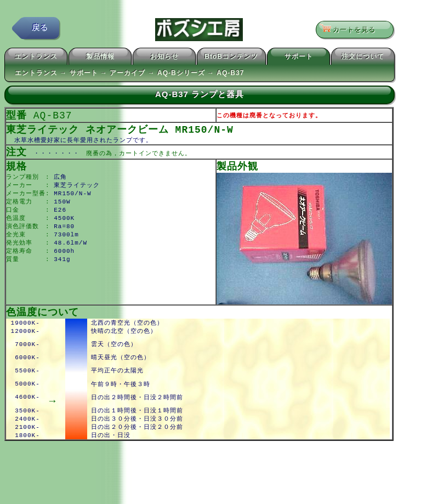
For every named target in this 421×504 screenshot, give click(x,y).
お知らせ (164, 58)
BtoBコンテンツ (231, 58)
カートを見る (351, 30)
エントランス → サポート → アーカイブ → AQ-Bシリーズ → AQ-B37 (129, 75)
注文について (363, 58)
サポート (299, 58)
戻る (40, 30)
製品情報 (100, 58)
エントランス (36, 58)
